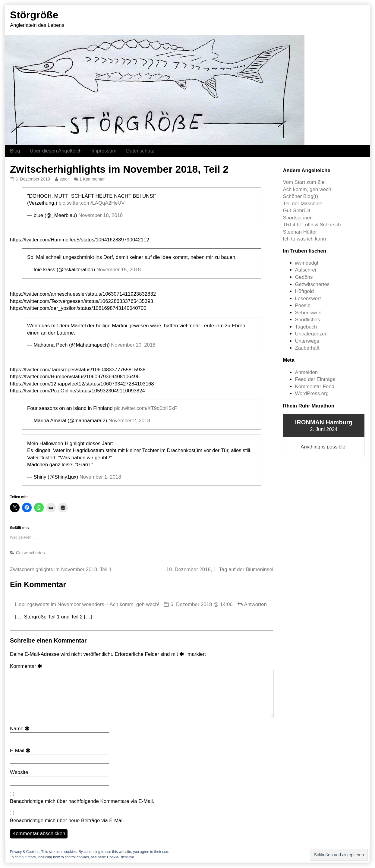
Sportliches (308, 320)
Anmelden (307, 372)
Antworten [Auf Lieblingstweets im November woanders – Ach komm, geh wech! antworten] (255, 604)
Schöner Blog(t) (301, 196)
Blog (15, 151)
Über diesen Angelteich (56, 151)
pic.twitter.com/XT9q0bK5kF (145, 408)
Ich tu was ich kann (305, 239)
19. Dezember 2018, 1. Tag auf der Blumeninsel (220, 569)
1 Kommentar (92, 179)
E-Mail (21, 751)
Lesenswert (308, 299)
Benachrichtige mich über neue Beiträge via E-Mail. (68, 821)
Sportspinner (297, 218)
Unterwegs (307, 341)
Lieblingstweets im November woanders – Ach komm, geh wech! (87, 604)
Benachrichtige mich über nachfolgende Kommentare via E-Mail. (82, 801)
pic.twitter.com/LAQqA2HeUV (91, 203)
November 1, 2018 (100, 477)
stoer (64, 179)
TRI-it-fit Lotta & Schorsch (312, 225)
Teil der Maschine (303, 204)
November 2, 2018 (129, 421)
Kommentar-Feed (315, 387)
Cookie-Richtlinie (121, 857)
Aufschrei (306, 270)
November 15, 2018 (119, 270)
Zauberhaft (307, 348)
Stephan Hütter (300, 232)
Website (19, 772)
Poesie (303, 305)
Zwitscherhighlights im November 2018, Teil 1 (61, 569)
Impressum (104, 151)
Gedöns (304, 277)
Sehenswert (309, 313)
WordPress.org (312, 393)
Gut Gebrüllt (297, 211)
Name (21, 729)
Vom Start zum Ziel (304, 182)
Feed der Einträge (315, 379)
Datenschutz (140, 151)
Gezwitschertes (30, 553)
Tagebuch (306, 327)
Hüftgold (305, 291)
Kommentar (27, 666)
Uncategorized (311, 334)
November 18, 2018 (101, 215)
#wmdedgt (307, 263)
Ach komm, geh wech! (308, 189)
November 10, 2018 (133, 345)
